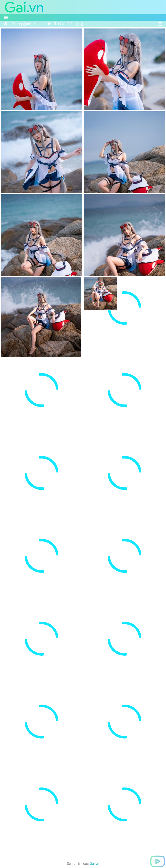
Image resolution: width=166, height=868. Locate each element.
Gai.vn (94, 816)
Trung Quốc (22, 24)
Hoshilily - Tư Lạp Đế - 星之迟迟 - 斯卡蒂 (64, 24)
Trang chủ (5, 24)
